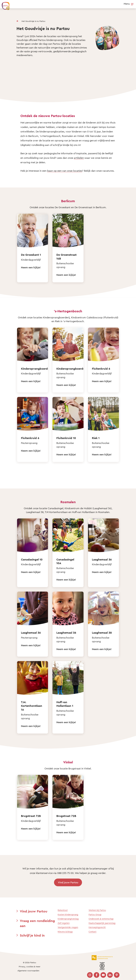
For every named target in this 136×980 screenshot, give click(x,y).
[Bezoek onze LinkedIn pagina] (110, 975)
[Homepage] (17, 20)
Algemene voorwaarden (28, 971)
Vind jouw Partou (68, 882)
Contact (92, 932)
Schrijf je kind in (32, 935)
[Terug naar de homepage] (4, 4)
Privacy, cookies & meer (30, 966)
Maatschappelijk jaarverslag (102, 923)
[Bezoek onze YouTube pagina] (103, 975)
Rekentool (63, 910)
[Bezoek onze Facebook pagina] (97, 975)
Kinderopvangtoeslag (68, 919)
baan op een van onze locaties (65, 171)
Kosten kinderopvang (68, 914)
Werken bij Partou (97, 910)
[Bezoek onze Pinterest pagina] (117, 975)
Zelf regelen (64, 923)
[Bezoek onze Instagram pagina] (90, 975)
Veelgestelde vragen (68, 927)
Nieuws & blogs (65, 932)
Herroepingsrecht (97, 927)
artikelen (79, 158)
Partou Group (95, 914)
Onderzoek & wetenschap (101, 919)
